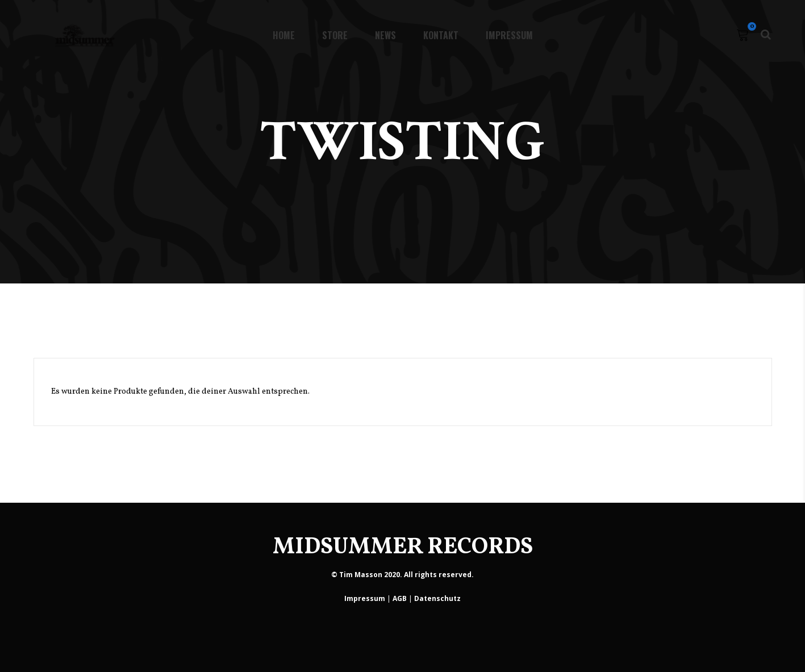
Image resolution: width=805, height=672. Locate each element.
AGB (400, 598)
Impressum (365, 598)
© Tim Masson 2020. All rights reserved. (402, 575)
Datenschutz (437, 598)
